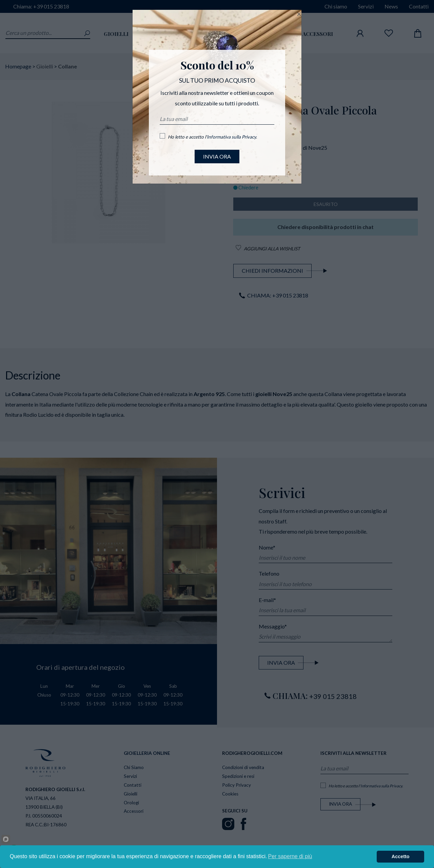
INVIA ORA (217, 156)
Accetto (401, 856)
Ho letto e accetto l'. (212, 137)
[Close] (299, 14)
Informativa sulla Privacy (231, 137)
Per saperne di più (290, 856)
